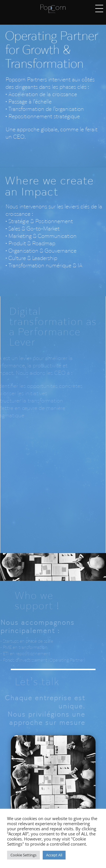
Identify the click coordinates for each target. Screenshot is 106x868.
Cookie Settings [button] (23, 855)
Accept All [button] (54, 855)
